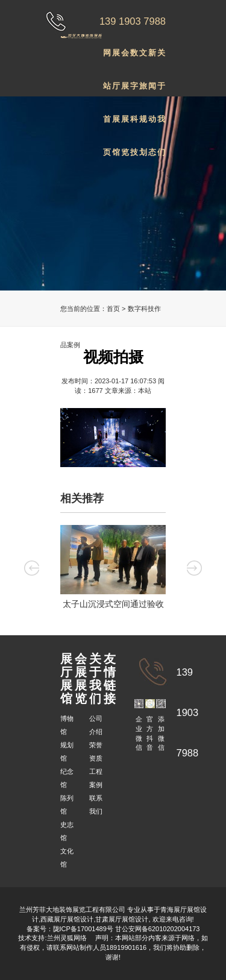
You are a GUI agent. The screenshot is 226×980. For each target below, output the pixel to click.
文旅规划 (143, 59)
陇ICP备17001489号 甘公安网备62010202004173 (127, 929)
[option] (113, 569)
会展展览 (125, 59)
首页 (113, 309)
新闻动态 (152, 59)
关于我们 (161, 59)
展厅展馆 (116, 59)
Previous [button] (32, 568)
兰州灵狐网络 (68, 938)
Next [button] (194, 568)
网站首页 (107, 59)
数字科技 (134, 59)
